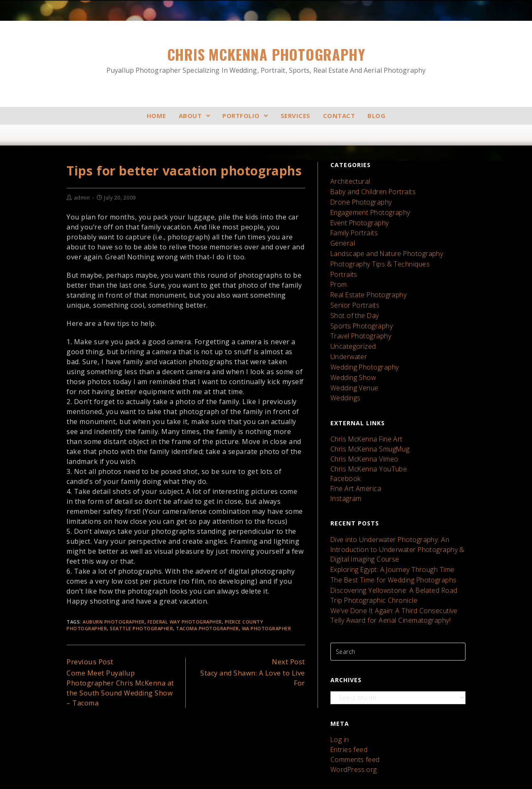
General (342, 236)
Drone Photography (358, 199)
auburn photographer (114, 621)
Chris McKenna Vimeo (362, 430)
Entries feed (348, 702)
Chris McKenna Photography (266, 60)
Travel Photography (358, 318)
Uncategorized (351, 327)
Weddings (344, 373)
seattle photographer (141, 628)
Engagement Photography (367, 208)
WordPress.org (351, 720)
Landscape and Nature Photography (382, 245)
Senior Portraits (353, 291)
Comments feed (354, 711)
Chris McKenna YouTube (365, 439)
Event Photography (357, 218)
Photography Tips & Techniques (376, 254)
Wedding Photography (362, 346)
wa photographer (267, 628)
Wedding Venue (353, 364)
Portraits (343, 263)
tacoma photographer (207, 628)
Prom (338, 272)
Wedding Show (351, 355)
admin (82, 198)
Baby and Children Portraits (370, 190)
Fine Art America (354, 457)
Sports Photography (359, 309)
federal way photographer (185, 621)
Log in (339, 694)
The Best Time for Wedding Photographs (388, 541)
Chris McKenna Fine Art (363, 413)
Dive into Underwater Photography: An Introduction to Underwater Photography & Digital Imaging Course (392, 514)
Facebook (345, 448)
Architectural (349, 181)
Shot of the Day (353, 300)
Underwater (347, 337)
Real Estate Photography (366, 282)
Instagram (345, 465)
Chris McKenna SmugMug (366, 422)
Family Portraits (353, 227)
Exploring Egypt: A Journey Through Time (388, 532)
